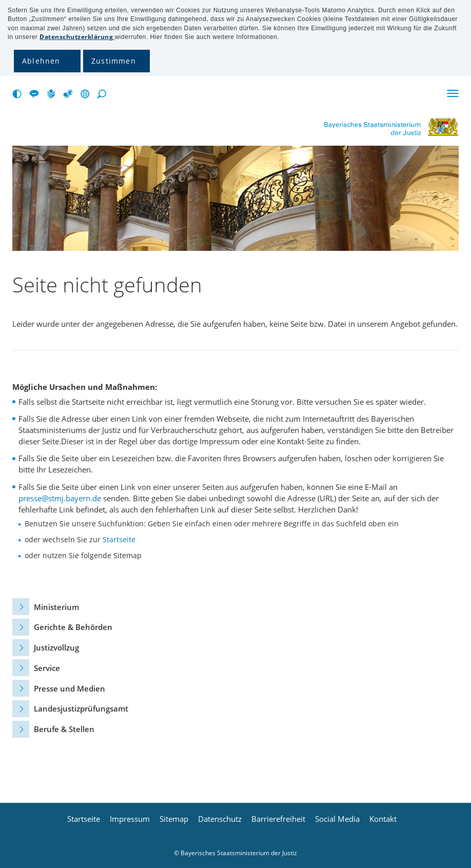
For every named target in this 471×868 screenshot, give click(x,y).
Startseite (119, 539)
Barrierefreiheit (278, 819)
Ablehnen (41, 61)
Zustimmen (114, 61)
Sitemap (174, 819)
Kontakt (383, 819)
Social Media (337, 819)
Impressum (130, 819)
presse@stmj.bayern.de (60, 498)
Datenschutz (220, 819)
